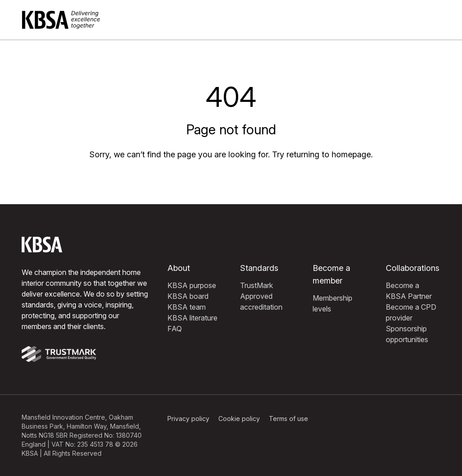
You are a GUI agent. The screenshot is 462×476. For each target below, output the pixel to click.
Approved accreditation (261, 302)
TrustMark (256, 285)
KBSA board (188, 296)
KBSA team (187, 307)
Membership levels (333, 303)
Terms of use (289, 419)
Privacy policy (188, 419)
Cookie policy (239, 419)
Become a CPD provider (411, 312)
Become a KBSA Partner (409, 291)
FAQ (175, 329)
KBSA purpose (192, 285)
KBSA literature (192, 318)
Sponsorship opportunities (407, 334)
